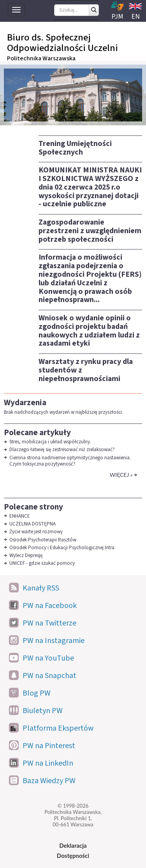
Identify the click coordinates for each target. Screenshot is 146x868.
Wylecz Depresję (26, 555)
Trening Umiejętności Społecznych (75, 148)
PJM (117, 11)
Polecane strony (33, 507)
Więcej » (121, 475)
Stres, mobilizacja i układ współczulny (50, 442)
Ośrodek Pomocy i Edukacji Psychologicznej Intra (62, 548)
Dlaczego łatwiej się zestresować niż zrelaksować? (62, 450)
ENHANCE (20, 516)
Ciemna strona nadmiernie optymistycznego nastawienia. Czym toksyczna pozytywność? (70, 461)
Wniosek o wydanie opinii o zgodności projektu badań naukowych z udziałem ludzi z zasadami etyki (89, 331)
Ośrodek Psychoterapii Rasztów (43, 540)
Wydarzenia (25, 402)
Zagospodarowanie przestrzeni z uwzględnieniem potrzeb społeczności (90, 231)
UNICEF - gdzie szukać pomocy (42, 563)
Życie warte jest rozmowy (36, 532)
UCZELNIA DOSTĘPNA (33, 524)
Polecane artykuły (37, 432)
